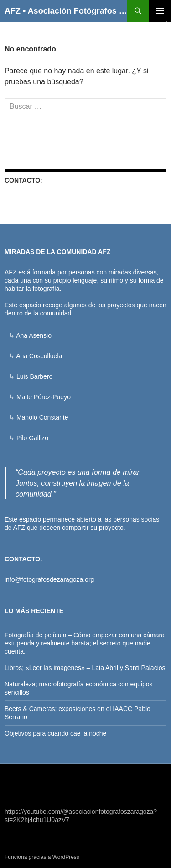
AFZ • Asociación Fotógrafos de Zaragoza (66, 11)
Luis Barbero (34, 376)
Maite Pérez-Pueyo (44, 397)
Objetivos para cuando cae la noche (55, 733)
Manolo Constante (42, 417)
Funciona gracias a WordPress (42, 857)
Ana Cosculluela (39, 356)
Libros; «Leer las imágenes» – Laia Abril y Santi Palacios (85, 668)
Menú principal (160, 11)
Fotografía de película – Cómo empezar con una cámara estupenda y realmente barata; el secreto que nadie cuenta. (85, 643)
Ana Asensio (34, 335)
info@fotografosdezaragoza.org (49, 579)
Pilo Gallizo (32, 438)
